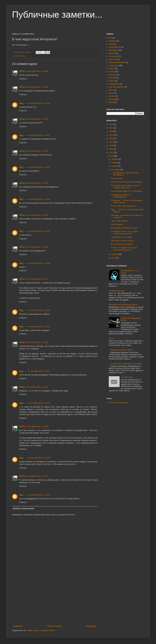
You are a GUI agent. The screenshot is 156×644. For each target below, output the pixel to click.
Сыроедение (114, 84)
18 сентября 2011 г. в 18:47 (39, 135)
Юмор (111, 102)
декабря (115, 159)
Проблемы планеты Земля (122, 241)
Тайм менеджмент (116, 87)
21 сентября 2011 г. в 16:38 (37, 427)
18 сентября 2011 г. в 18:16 (37, 119)
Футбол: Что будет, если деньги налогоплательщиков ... (124, 249)
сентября (116, 170)
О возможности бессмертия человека (127, 182)
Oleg (21, 103)
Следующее (18, 626)
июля (114, 258)
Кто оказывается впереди (122, 244)
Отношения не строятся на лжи (124, 228)
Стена (111, 338)
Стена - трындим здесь (118, 403)
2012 (112, 153)
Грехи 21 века (117, 178)
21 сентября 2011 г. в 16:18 (39, 310)
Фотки (111, 90)
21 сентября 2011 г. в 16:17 (37, 279)
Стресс (112, 81)
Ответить (23, 79)
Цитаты (112, 96)
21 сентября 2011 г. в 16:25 (37, 342)
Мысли (112, 53)
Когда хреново (115, 47)
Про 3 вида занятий (119, 221)
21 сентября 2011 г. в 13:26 (37, 215)
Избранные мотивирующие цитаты (123, 304)
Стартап (112, 78)
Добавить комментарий (23, 509)
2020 (112, 131)
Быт (110, 38)
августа (115, 254)
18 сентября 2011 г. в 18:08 (37, 71)
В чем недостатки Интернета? (124, 206)
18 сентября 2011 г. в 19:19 (37, 183)
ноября (115, 163)
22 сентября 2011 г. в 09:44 (39, 495)
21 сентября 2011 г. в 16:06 (37, 247)
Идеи (111, 44)
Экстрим (112, 99)
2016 (112, 146)
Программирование (117, 62)
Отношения (114, 56)
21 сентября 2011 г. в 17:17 (37, 476)
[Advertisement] (55, 603)
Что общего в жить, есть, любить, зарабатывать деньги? (125, 232)
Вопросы (22, 56)
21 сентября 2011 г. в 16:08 (39, 263)
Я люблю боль (127, 377)
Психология (114, 66)
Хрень (111, 93)
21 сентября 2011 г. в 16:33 (39, 403)
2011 (112, 156)
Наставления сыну (117, 291)
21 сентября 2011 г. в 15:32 (39, 231)
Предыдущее (91, 626)
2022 (112, 128)
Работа (112, 69)
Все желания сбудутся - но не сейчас (126, 191)
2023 (112, 124)
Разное (112, 72)
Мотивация (113, 50)
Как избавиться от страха (122, 237)
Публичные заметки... (57, 15)
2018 (112, 138)
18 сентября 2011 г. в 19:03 (39, 167)
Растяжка (113, 75)
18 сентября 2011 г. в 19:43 (39, 199)
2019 (112, 135)
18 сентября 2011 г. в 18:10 (39, 103)
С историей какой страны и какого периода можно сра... (125, 187)
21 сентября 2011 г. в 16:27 (39, 371)
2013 (112, 149)
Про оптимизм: (117, 224)
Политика (113, 59)
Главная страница (54, 626)
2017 (112, 142)
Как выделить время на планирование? (121, 196)
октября (115, 166)
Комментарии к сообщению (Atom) (41, 630)
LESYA (22, 71)
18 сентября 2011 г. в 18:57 (37, 151)
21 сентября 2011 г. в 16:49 (39, 458)
